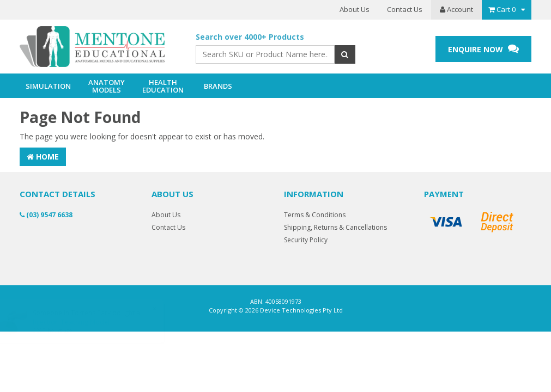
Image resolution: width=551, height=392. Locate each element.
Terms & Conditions (315, 215)
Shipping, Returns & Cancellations (335, 227)
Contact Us (405, 9)
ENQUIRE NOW (483, 49)
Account (456, 9)
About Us (355, 9)
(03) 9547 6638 (46, 215)
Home (43, 157)
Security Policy (306, 240)
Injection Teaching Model (81, 322)
